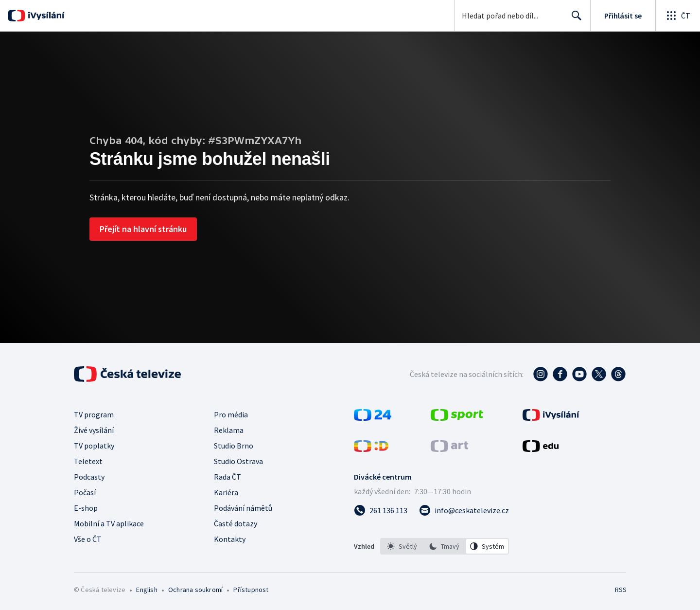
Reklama (229, 430)
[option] (402, 546)
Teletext (88, 461)
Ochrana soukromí (195, 590)
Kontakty (230, 539)
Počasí (85, 492)
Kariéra (226, 492)
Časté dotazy (236, 523)
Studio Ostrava (238, 461)
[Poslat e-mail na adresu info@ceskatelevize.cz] (464, 510)
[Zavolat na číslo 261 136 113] (381, 510)
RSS (621, 590)
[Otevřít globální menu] (678, 16)
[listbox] (445, 546)
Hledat (574, 19)
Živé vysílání (94, 430)
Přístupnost (251, 590)
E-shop (86, 508)
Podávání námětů (243, 508)
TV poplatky (94, 446)
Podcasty (89, 477)
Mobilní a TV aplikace (109, 523)
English (147, 590)
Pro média (231, 414)
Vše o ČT (88, 539)
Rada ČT (227, 477)
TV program (94, 414)
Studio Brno (234, 446)
